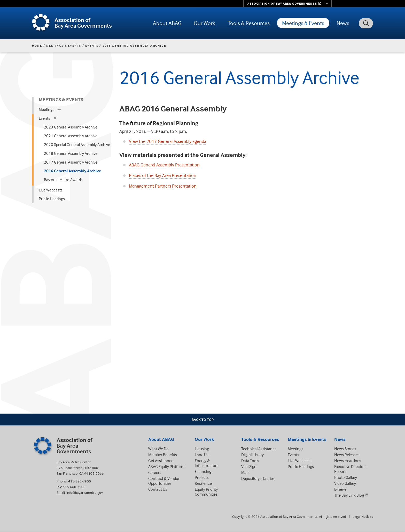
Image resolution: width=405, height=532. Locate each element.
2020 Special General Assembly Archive (77, 144)
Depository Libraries (258, 478)
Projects (202, 477)
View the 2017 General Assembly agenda (168, 141)
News (343, 23)
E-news (340, 489)
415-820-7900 (80, 481)
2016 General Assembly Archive (72, 171)
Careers (155, 472)
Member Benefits (163, 455)
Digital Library (252, 455)
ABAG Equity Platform (166, 466)
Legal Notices (363, 516)
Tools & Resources (249, 23)
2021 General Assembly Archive (71, 136)
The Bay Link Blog (349, 495)
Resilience (203, 483)
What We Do (158, 449)
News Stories (345, 449)
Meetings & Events (303, 23)
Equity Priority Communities (206, 492)
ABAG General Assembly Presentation (164, 165)
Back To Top (203, 419)
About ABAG (167, 23)
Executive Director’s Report (351, 469)
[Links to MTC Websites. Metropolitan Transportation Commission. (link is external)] (287, 4)
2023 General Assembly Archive (71, 127)
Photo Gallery (346, 477)
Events (92, 46)
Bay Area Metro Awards (63, 180)
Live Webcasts (51, 190)
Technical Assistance (259, 449)
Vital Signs (250, 466)
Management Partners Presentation (163, 186)
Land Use (203, 455)
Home (37, 46)
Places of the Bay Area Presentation (163, 175)
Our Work (205, 23)
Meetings (46, 109)
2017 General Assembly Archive (71, 162)
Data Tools (250, 461)
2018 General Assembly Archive (71, 153)
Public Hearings (52, 199)
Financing (203, 471)
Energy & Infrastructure (207, 463)
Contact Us (158, 489)
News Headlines (348, 461)
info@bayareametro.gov (85, 492)
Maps (246, 472)
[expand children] (59, 109)
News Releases (347, 455)
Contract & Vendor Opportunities (164, 481)
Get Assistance (161, 461)
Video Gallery (345, 483)
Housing (202, 449)
